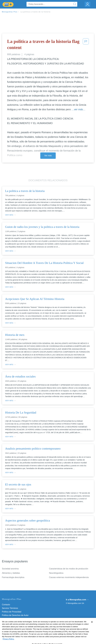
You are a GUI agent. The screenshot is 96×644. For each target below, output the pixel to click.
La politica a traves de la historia (35, 12)
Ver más (48, 156)
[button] (86, 45)
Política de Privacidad (12, 612)
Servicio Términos (10, 608)
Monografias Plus (10, 12)
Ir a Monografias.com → (77, 600)
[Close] (92, 626)
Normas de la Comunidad (13, 619)
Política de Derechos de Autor (15, 615)
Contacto (6, 605)
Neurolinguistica (56, 573)
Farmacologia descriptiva (13, 577)
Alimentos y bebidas (11, 573)
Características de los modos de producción (69, 569)
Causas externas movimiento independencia (69, 577)
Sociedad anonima (10, 569)
